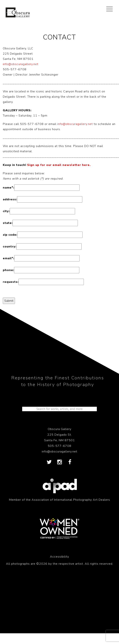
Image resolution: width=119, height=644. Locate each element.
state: (8, 223)
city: (6, 211)
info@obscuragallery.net (21, 64)
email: (9, 258)
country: (10, 247)
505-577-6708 (59, 446)
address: (10, 199)
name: (9, 188)
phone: (8, 270)
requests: (11, 282)
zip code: (10, 235)
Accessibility (59, 557)
